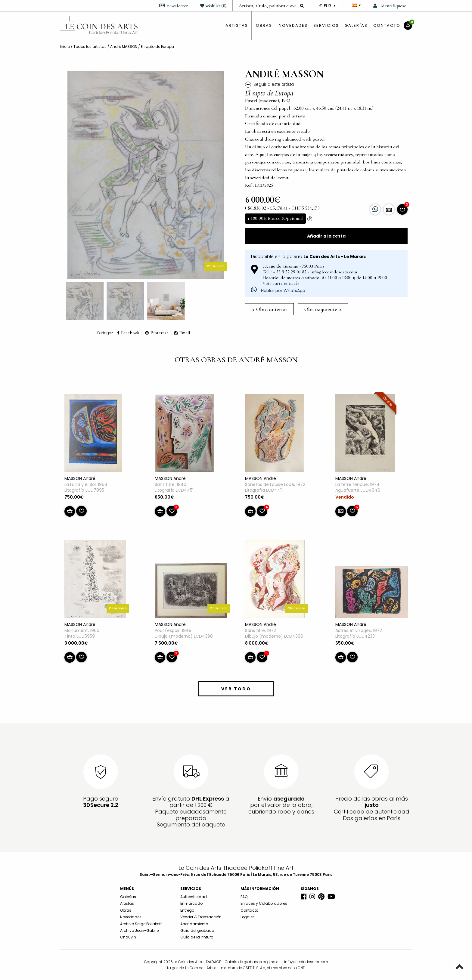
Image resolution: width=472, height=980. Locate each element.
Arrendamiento (194, 924)
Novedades (293, 25)
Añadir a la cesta (326, 236)
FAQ (244, 897)
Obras (126, 910)
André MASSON (124, 47)
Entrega (187, 910)
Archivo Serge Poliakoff (141, 924)
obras (264, 25)
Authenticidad (194, 897)
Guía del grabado (197, 930)
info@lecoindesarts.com (306, 962)
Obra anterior (270, 309)
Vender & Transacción (201, 917)
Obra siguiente (323, 309)
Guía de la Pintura (197, 937)
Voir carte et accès (281, 283)
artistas (237, 25)
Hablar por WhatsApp (278, 291)
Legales (248, 917)
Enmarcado (191, 903)
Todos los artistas (90, 47)
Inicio (65, 47)
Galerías (356, 25)
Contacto (387, 25)
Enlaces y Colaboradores (264, 903)
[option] (146, 175)
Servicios (326, 25)
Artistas (127, 903)
